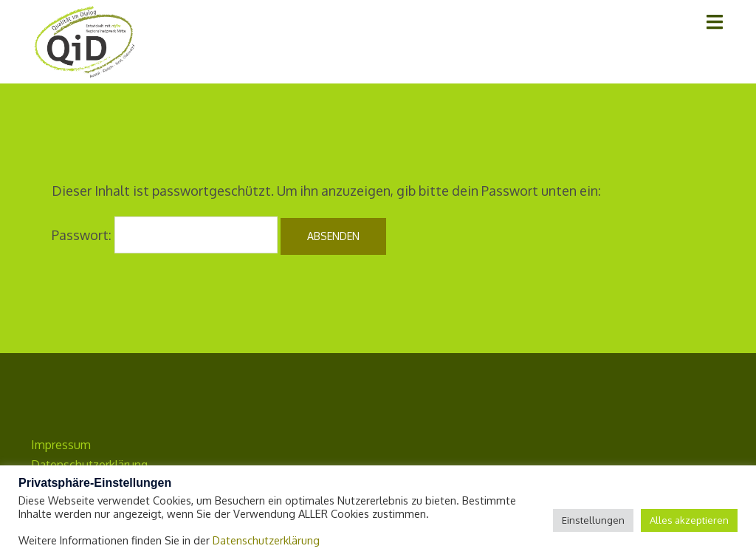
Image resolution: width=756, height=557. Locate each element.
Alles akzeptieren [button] (689, 520)
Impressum (61, 445)
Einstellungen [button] (593, 520)
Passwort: (165, 235)
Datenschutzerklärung (266, 540)
